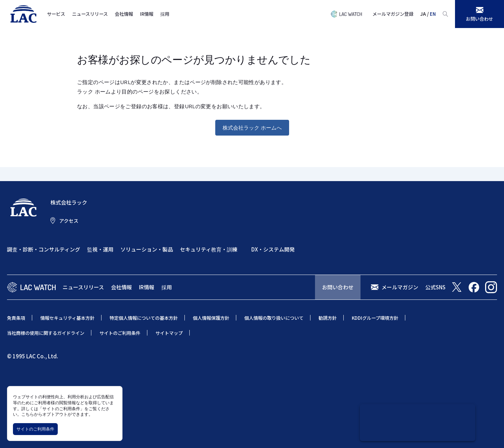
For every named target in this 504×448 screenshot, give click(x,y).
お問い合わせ (338, 287)
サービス (56, 14)
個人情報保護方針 (211, 318)
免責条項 (16, 318)
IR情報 (147, 14)
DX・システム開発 (273, 249)
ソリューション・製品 (147, 249)
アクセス (69, 221)
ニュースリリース (90, 14)
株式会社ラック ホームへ (252, 127)
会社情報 (124, 14)
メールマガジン (400, 287)
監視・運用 (100, 249)
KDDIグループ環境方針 (375, 318)
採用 (165, 14)
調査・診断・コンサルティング (44, 249)
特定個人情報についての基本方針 (144, 318)
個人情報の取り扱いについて (274, 318)
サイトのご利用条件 (35, 429)
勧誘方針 (328, 318)
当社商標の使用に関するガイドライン (46, 333)
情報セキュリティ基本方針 (67, 318)
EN (433, 14)
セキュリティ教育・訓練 (209, 249)
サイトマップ (169, 333)
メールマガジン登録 (393, 14)
